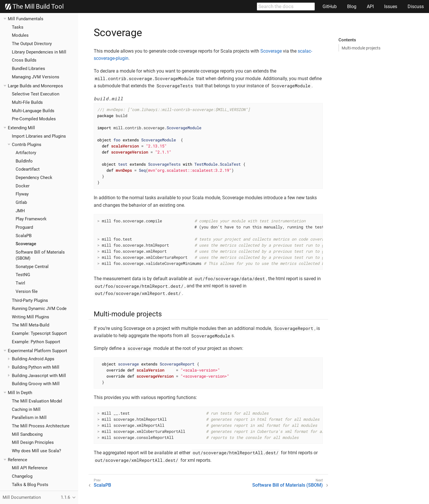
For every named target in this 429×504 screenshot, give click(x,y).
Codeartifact (28, 169)
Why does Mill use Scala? (36, 451)
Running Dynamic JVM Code (39, 309)
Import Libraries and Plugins (39, 136)
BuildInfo (24, 161)
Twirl (20, 283)
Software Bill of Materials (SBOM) (288, 485)
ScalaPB (24, 236)
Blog (352, 7)
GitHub (330, 7)
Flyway (22, 194)
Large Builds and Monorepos (35, 86)
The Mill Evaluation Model (37, 401)
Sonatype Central (32, 267)
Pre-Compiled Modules (34, 119)
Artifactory (26, 153)
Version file (27, 291)
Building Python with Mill (36, 367)
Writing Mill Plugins (31, 317)
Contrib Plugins (27, 145)
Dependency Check (34, 178)
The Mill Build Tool (34, 7)
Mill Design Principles (33, 442)
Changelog (22, 476)
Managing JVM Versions (36, 77)
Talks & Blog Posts (30, 485)
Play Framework (31, 219)
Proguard (24, 227)
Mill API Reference (30, 468)
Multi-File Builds (27, 102)
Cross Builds (24, 60)
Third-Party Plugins (30, 300)
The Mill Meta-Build (31, 325)
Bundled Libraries (28, 69)
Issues (391, 7)
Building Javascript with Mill (39, 376)
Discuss (416, 7)
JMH (20, 211)
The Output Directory (32, 44)
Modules (20, 35)
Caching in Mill (26, 409)
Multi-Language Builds (33, 111)
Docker (23, 186)
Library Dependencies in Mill (39, 52)
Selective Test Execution (36, 94)
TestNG (23, 275)
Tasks (18, 27)
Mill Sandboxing (27, 434)
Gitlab (21, 202)
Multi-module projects (361, 48)
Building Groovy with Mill (36, 384)
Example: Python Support (36, 342)
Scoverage (26, 244)
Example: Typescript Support (39, 333)
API (370, 7)
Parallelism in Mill (29, 418)
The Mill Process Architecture (41, 426)
